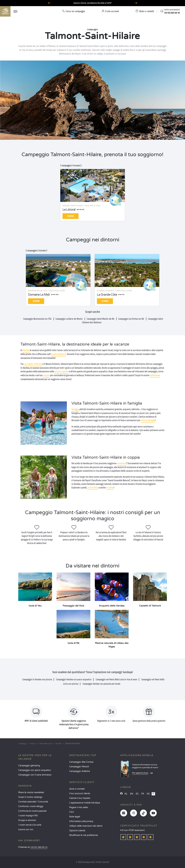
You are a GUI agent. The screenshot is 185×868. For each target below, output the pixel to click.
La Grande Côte (107, 295)
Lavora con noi (26, 830)
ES (137, 794)
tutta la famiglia (148, 420)
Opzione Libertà (77, 831)
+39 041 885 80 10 (39, 847)
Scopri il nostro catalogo (30, 797)
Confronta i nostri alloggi (31, 806)
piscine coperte (61, 371)
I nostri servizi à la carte (30, 825)
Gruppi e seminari (27, 820)
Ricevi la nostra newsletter (31, 792)
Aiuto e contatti (77, 789)
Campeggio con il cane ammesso (35, 775)
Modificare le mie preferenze (84, 835)
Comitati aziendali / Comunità (33, 802)
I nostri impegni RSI (28, 816)
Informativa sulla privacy (81, 821)
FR (143, 794)
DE (148, 794)
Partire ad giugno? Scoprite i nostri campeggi (93, 3)
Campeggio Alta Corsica (81, 762)
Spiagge (75, 409)
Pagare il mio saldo (79, 807)
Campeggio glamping (29, 766)
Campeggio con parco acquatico (35, 770)
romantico (122, 463)
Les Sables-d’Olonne (33, 364)
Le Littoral (69, 210)
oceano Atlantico (58, 354)
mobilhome (155, 375)
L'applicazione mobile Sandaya (85, 803)
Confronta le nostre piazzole (32, 811)
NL (126, 794)
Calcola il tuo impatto (80, 798)
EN (132, 794)
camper (46, 375)
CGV (72, 812)
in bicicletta (93, 488)
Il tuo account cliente (80, 793)
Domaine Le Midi (39, 295)
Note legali (75, 817)
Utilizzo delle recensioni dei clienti (86, 826)
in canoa (110, 488)
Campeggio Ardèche (80, 771)
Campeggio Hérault (79, 767)
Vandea (26, 350)
